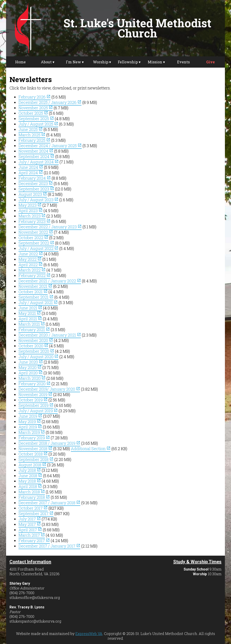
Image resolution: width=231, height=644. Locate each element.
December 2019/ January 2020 (49, 389)
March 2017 (32, 535)
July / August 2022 (38, 248)
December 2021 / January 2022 (50, 281)
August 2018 (32, 465)
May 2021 (30, 313)
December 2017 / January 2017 (49, 546)
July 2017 (30, 519)
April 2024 (31, 173)
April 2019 (30, 427)
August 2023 (33, 194)
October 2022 (33, 238)
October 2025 (33, 113)
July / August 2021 (38, 303)
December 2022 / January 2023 (50, 227)
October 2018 (33, 454)
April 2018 (30, 486)
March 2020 (32, 378)
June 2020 (31, 362)
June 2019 (30, 416)
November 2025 (36, 108)
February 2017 (34, 541)
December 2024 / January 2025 (50, 146)
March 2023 (32, 216)
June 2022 (31, 254)
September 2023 (36, 189)
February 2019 (34, 438)
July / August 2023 (38, 200)
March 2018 (32, 492)
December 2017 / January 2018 (49, 503)
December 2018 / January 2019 (49, 443)
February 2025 (34, 140)
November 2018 (35, 449)
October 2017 (33, 508)
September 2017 (36, 513)
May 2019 (30, 422)
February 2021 (34, 330)
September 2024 (36, 156)
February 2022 (35, 275)
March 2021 (32, 324)
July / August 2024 (39, 162)
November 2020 (36, 340)
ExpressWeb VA (89, 634)
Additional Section (91, 449)
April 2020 (31, 373)
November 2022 (36, 232)
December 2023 (36, 183)
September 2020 (36, 351)
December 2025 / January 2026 (50, 102)
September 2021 (36, 297)
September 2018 (36, 459)
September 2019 (36, 405)
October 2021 (33, 292)
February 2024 (35, 178)
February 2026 (35, 97)
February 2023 (35, 221)
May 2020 (30, 367)
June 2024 (31, 167)
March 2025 (32, 135)
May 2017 (30, 524)
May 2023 (30, 205)
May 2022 (30, 259)
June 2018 (30, 476)
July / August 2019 (38, 411)
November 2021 (35, 286)
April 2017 (30, 530)
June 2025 (31, 129)
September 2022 (36, 243)
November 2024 (36, 151)
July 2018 (30, 470)
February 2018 (34, 497)
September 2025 (36, 119)
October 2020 (33, 346)
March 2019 (32, 432)
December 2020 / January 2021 (50, 335)
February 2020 (35, 384)
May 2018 (30, 481)
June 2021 (30, 308)
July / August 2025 (38, 124)
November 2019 (35, 394)
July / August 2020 (38, 357)
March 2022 (32, 270)
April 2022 (31, 265)
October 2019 (33, 400)
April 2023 (31, 211)
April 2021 (30, 319)
